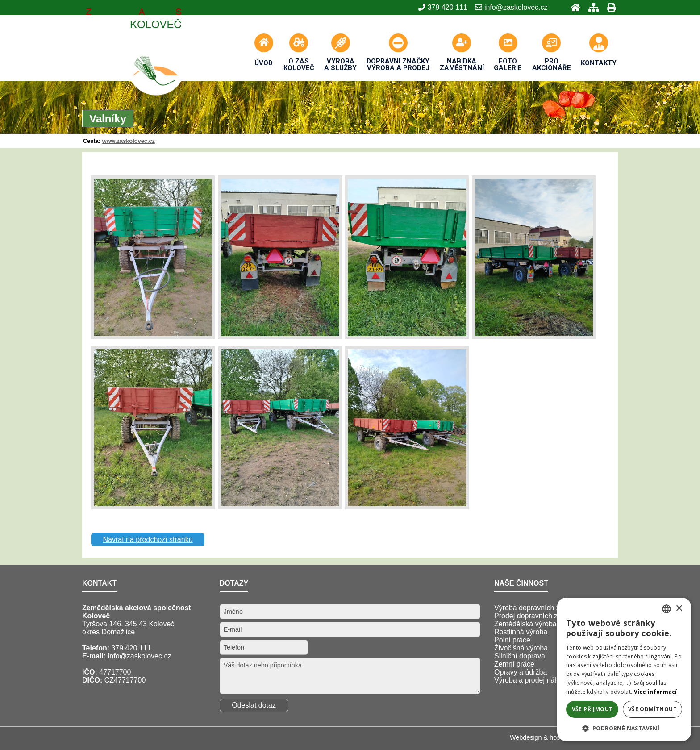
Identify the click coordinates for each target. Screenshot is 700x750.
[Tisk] (609, 7)
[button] (624, 728)
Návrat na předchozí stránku (148, 540)
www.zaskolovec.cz (129, 141)
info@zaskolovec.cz (140, 656)
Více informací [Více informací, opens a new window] (656, 692)
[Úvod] (573, 7)
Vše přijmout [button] (592, 709)
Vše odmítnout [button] (652, 709)
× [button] (679, 609)
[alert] (624, 669)
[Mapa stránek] (591, 7)
